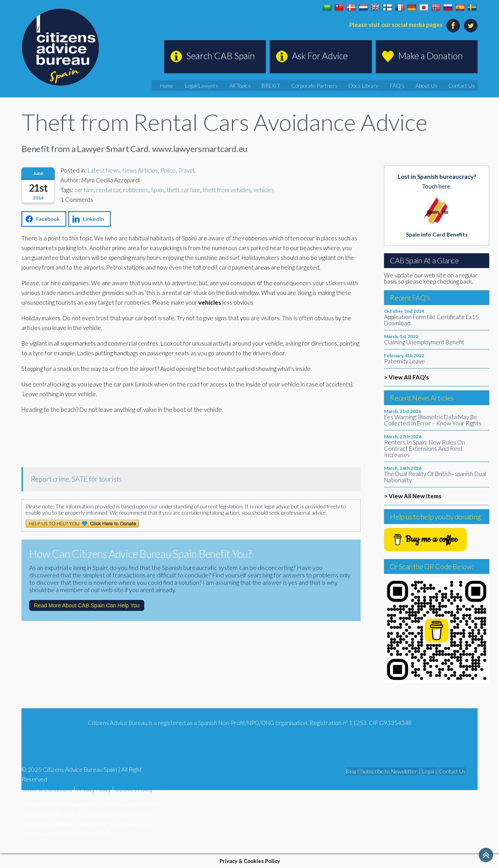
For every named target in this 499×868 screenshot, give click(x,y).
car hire (84, 190)
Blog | (352, 771)
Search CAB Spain (221, 56)
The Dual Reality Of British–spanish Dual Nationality (435, 477)
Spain (157, 190)
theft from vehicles (227, 190)
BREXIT (299, 85)
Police (168, 170)
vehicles (264, 190)
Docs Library (380, 85)
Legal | (430, 771)
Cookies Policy (134, 789)
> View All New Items (413, 496)
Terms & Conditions (47, 789)
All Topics (272, 85)
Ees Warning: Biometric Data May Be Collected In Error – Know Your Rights (433, 420)
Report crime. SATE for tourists (76, 479)
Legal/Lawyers (237, 85)
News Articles (140, 170)
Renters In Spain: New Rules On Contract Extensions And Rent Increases (425, 448)
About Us (434, 85)
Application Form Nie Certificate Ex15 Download (431, 320)
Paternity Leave (404, 361)
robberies (136, 190)
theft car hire (183, 190)
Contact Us (465, 85)
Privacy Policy (94, 789)
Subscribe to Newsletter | (391, 771)
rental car (109, 190)
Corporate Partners (336, 85)
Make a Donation (430, 56)
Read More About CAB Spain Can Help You (87, 605)
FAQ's (409, 85)
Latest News (104, 170)
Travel (186, 170)
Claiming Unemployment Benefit (424, 342)
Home (206, 85)
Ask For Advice (320, 56)
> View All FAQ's (406, 377)
